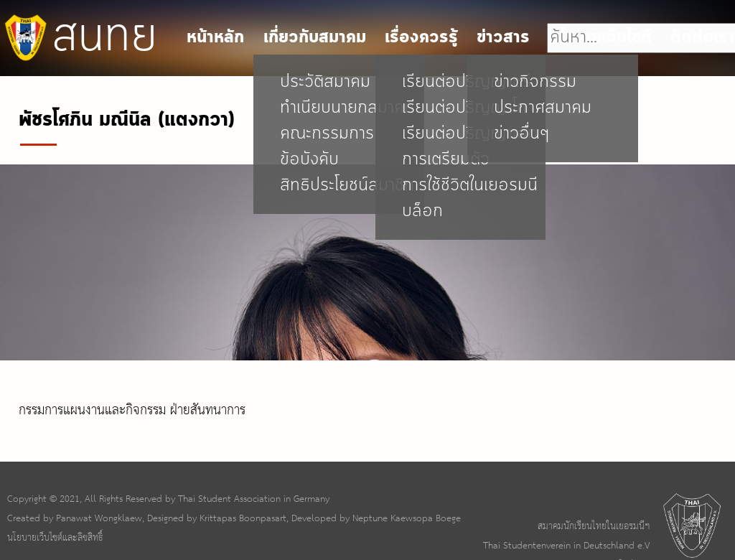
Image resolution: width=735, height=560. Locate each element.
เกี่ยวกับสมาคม (315, 38)
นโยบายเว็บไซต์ (600, 38)
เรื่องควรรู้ (421, 38)
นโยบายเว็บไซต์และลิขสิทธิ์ (55, 538)
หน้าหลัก (215, 38)
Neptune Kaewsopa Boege (407, 518)
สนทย (79, 37)
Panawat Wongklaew (99, 518)
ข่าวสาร (503, 38)
